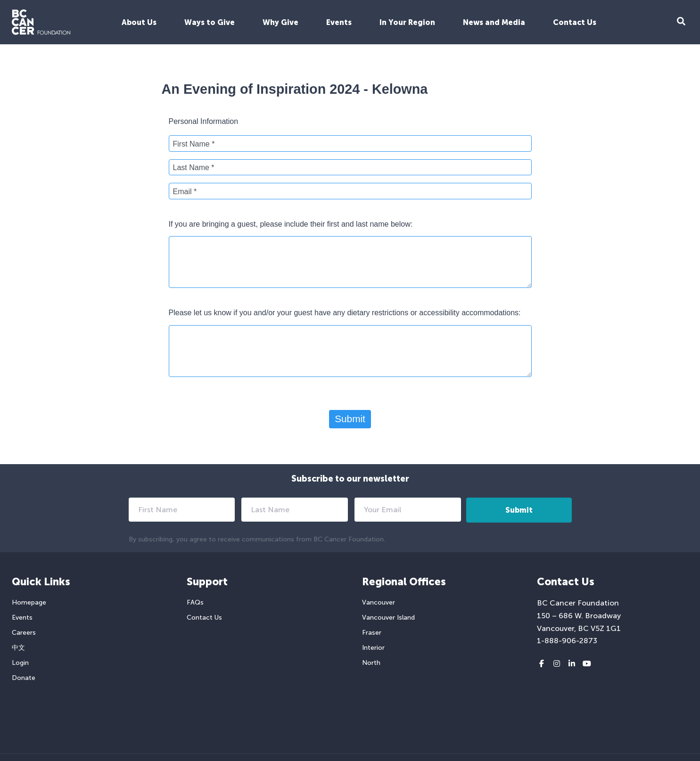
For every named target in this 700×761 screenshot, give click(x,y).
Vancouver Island (388, 618)
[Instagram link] (557, 664)
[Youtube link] (587, 664)
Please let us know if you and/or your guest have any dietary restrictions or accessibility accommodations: (345, 313)
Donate (24, 678)
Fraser (372, 633)
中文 (18, 648)
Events (339, 22)
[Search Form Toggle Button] (681, 22)
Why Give (280, 22)
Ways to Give (210, 22)
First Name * (194, 144)
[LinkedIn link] (572, 664)
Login (20, 663)
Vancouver (379, 602)
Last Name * (194, 168)
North (371, 663)
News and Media (494, 22)
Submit (350, 419)
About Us (139, 22)
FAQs (195, 602)
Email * (185, 192)
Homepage (29, 602)
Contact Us (575, 22)
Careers (24, 633)
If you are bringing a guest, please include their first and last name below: (291, 224)
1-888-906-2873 (567, 641)
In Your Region (407, 22)
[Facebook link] (542, 664)
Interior (373, 648)
